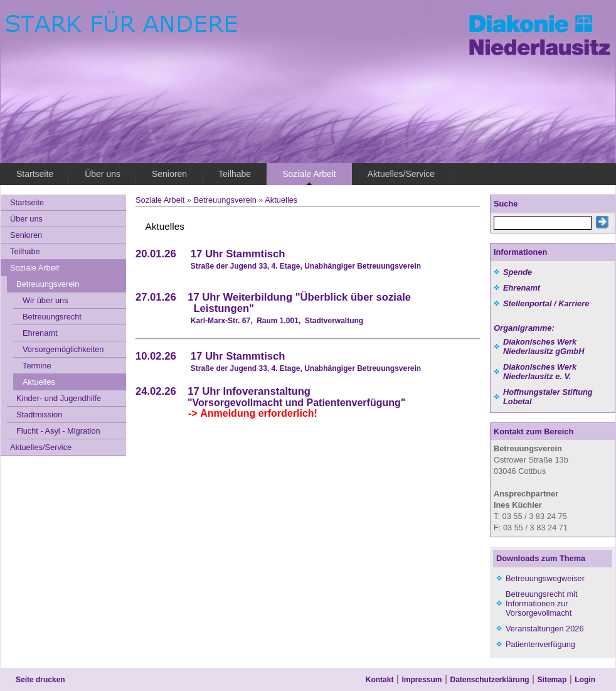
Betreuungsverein (225, 200)
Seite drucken (40, 680)
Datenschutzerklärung (490, 680)
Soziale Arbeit (160, 200)
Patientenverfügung (540, 644)
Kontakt (380, 680)
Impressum (422, 680)
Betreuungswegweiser (545, 578)
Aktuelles (281, 200)
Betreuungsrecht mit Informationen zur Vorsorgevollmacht (542, 603)
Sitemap (552, 680)
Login (585, 680)
